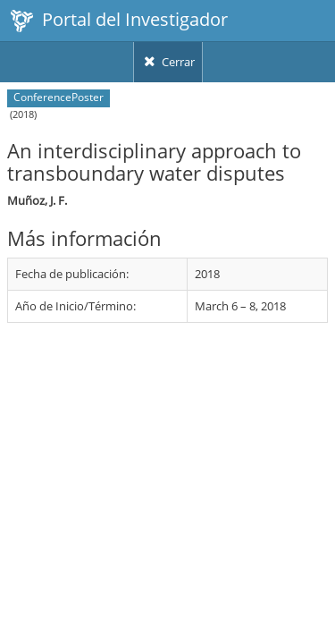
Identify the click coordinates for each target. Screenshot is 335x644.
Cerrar (168, 62)
